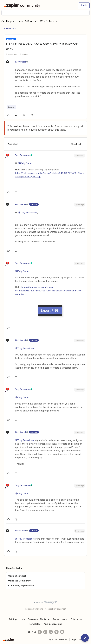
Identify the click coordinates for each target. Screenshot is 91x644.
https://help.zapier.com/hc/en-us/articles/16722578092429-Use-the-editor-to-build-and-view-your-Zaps (49, 291)
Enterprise (76, 619)
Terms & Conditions (34, 609)
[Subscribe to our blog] (51, 632)
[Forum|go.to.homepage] (22, 5)
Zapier (11, 107)
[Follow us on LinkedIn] (45, 632)
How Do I (11, 28)
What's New (49, 21)
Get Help (8, 21)
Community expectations (21, 585)
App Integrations (53, 624)
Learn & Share (28, 21)
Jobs (65, 619)
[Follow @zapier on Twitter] (56, 632)
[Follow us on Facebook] (40, 632)
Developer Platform (39, 619)
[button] (84, 5)
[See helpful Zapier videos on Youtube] (62, 632)
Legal (74, 640)
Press (56, 619)
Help (22, 619)
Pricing (13, 619)
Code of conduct (17, 576)
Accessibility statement (56, 609)
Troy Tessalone (23, 155)
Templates (35, 624)
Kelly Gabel (20, 62)
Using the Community (19, 581)
